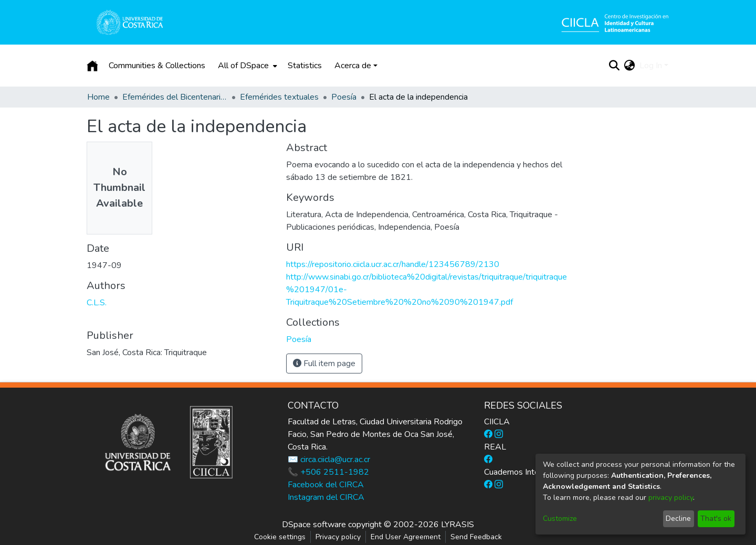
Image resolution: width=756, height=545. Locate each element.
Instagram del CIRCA (326, 497)
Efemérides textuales (279, 97)
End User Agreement (406, 537)
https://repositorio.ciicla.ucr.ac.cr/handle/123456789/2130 (393, 264)
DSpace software (314, 525)
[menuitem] (246, 66)
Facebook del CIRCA (326, 485)
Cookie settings (280, 537)
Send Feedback (476, 537)
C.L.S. (97, 303)
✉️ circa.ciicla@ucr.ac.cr (329, 459)
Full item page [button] (324, 364)
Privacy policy (338, 537)
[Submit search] (615, 66)
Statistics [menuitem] (305, 66)
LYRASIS (458, 525)
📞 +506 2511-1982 (328, 472)
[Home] (92, 66)
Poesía (344, 97)
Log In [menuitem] (651, 66)
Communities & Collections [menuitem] (157, 66)
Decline (678, 519)
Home (98, 97)
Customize (560, 519)
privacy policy (671, 498)
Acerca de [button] (353, 66)
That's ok (716, 519)
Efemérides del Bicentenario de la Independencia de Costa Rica (175, 97)
